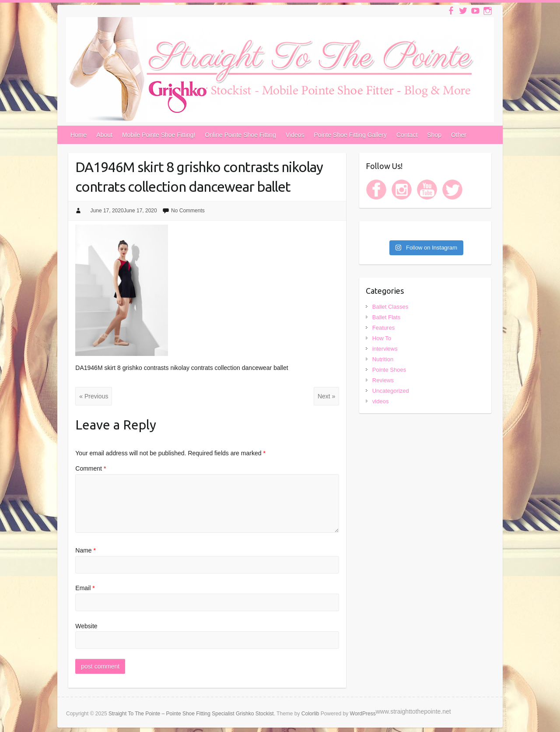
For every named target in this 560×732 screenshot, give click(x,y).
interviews (385, 349)
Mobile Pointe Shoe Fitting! (159, 135)
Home (79, 135)
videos (381, 401)
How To (382, 338)
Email (85, 588)
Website (86, 626)
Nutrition (383, 359)
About (104, 135)
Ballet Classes (390, 307)
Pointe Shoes (389, 370)
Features (383, 328)
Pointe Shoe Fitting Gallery (351, 135)
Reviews (383, 380)
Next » (326, 396)
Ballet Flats (386, 317)
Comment (91, 468)
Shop (434, 135)
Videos (295, 135)
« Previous (94, 396)
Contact (407, 135)
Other (459, 135)
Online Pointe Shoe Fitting (240, 135)
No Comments (188, 211)
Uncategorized (391, 391)
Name (86, 550)
